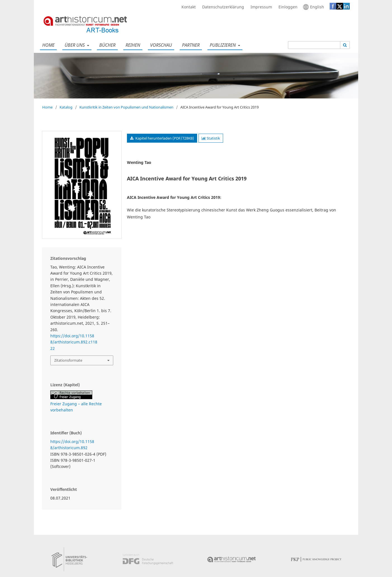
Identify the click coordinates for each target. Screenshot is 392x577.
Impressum (260, 7)
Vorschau (160, 45)
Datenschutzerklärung (222, 7)
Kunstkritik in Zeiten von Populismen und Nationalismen (126, 107)
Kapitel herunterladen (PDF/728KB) (164, 138)
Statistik (211, 138)
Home (47, 45)
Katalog (66, 107)
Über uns (74, 45)
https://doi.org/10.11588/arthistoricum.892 (72, 445)
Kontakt (187, 7)
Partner (190, 45)
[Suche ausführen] (345, 45)
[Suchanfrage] (314, 45)
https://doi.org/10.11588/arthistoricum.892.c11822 (74, 342)
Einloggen (287, 7)
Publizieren (222, 45)
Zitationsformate (68, 360)
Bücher (106, 45)
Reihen (132, 45)
